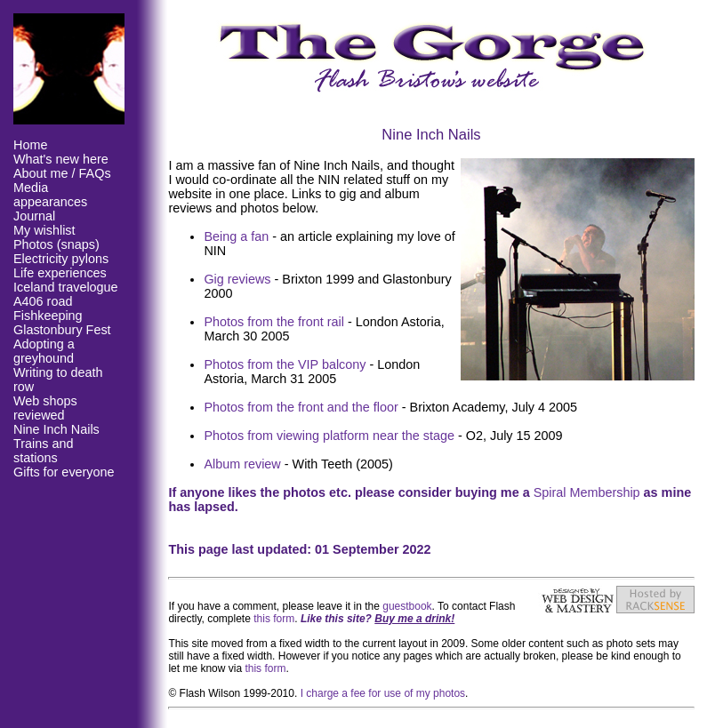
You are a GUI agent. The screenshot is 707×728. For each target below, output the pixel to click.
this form (274, 619)
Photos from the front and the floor (301, 407)
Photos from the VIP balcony (285, 364)
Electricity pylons (61, 259)
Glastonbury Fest (62, 330)
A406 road (43, 301)
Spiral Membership (587, 492)
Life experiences (60, 273)
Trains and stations (43, 451)
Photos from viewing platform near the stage (329, 436)
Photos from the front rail (274, 322)
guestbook (407, 606)
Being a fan (236, 236)
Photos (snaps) (56, 244)
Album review (242, 464)
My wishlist (44, 230)
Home (30, 145)
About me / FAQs (62, 173)
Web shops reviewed (45, 408)
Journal (34, 216)
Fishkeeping (48, 316)
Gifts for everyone (64, 472)
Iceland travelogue (66, 287)
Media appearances (50, 195)
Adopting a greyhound (44, 351)
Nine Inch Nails (56, 429)
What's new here (61, 159)
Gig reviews (237, 279)
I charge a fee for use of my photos (383, 693)
